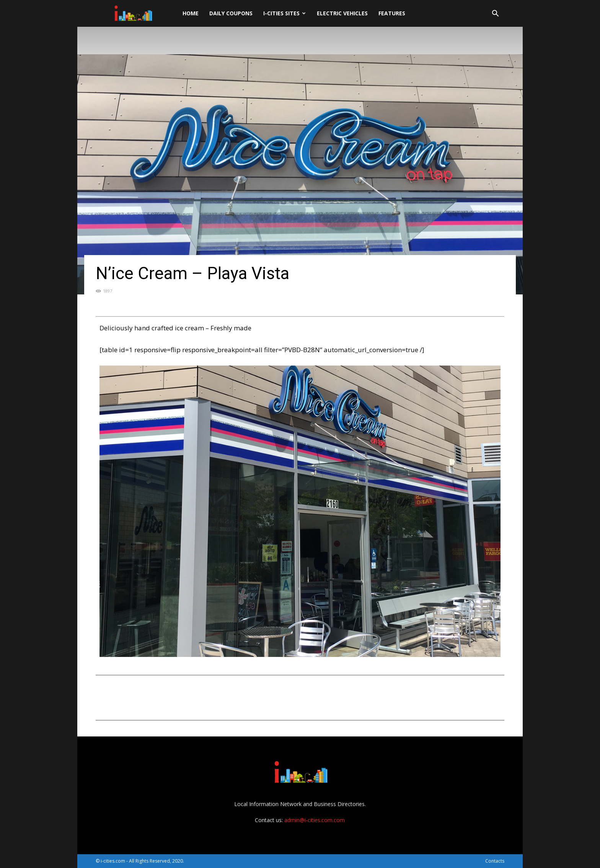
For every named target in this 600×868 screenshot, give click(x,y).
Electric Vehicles (342, 13)
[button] (495, 14)
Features (392, 13)
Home (191, 13)
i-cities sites (285, 13)
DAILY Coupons (231, 13)
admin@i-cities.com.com (315, 820)
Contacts (495, 861)
